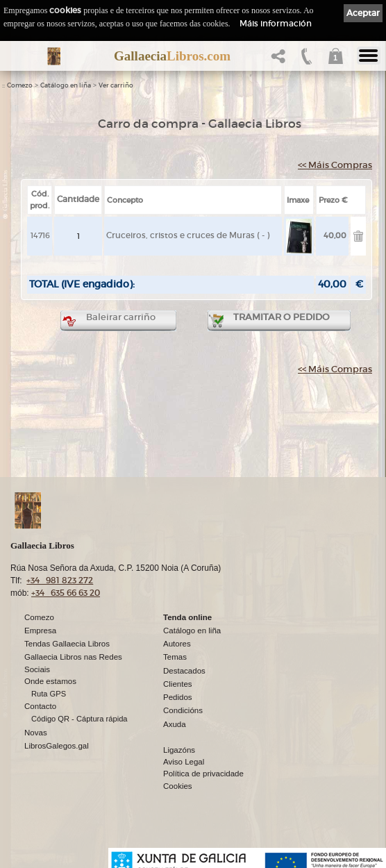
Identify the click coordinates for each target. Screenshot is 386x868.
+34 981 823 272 (60, 580)
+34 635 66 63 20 (66, 593)
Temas (175, 657)
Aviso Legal (184, 762)
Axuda (175, 724)
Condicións (183, 710)
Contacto (40, 706)
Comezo (20, 85)
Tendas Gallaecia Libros (67, 644)
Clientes (178, 684)
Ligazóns (179, 750)
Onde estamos (50, 681)
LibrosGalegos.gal (57, 746)
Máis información (276, 23)
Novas (36, 733)
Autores (177, 644)
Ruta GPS (49, 694)
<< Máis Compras (335, 165)
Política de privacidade (203, 774)
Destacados (184, 671)
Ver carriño (116, 85)
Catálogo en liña (66, 85)
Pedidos (178, 697)
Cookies (178, 786)
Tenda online (187, 617)
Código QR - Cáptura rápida (79, 719)
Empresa (40, 631)
